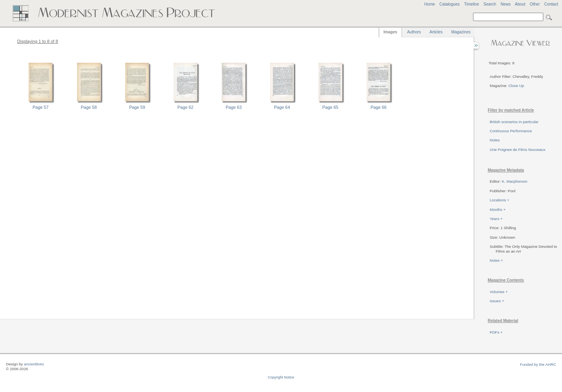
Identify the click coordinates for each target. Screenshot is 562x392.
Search (490, 4)
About (520, 4)
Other (535, 4)
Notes (495, 140)
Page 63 (234, 107)
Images (390, 32)
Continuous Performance (511, 131)
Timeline (471, 4)
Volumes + (499, 292)
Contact (551, 4)
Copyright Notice (281, 377)
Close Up (516, 86)
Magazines (461, 32)
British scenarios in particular (514, 122)
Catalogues (449, 4)
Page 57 (41, 107)
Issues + (497, 301)
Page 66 (379, 107)
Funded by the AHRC (538, 364)
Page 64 (282, 107)
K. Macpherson (515, 181)
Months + (498, 210)
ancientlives (34, 364)
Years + (496, 219)
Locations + (499, 200)
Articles (436, 32)
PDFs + (496, 332)
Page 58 (89, 107)
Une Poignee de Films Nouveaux (518, 150)
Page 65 (330, 107)
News (505, 4)
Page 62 (185, 107)
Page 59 (137, 107)
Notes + (496, 260)
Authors (414, 32)
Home (430, 4)
